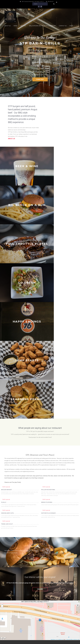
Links (72, 633)
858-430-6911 (51, 2)
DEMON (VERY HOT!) (7, 397)
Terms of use (29, 642)
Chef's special (6, 370)
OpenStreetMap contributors (72, 523)
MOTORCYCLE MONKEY (49, 397)
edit (79, 523)
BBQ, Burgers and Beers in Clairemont (42, 26)
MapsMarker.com (54, 523)
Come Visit (40, 79)
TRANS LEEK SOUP (7, 407)
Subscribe (68, 603)
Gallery (23, 26)
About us (11, 139)
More (71, 26)
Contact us (63, 26)
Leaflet (59, 523)
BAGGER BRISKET (7, 373)
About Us (7, 26)
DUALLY (4, 386)
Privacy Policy (38, 642)
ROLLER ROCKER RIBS (48, 373)
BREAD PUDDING (47, 386)
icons (62, 523)
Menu (15, 26)
